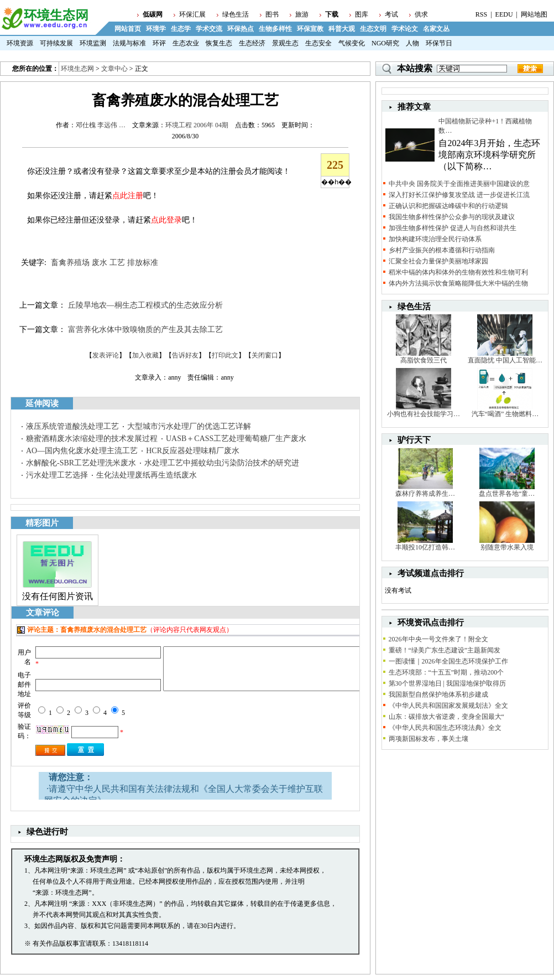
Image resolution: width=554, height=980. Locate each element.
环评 (159, 43)
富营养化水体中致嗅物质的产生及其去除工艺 (145, 330)
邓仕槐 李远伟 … (101, 125)
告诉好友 (185, 355)
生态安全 (318, 43)
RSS (481, 14)
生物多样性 (275, 29)
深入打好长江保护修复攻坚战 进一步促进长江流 (459, 195)
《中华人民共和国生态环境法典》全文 (445, 728)
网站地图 (534, 14)
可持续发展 (56, 43)
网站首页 (128, 29)
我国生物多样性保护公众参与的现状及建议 (452, 217)
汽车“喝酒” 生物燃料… (505, 414)
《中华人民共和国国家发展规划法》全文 (448, 706)
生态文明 (373, 29)
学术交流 (209, 29)
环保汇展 (192, 14)
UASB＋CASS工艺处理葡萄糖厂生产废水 (236, 439)
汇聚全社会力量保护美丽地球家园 (438, 261)
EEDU (504, 14)
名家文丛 (436, 29)
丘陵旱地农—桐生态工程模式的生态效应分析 (145, 305)
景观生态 (285, 43)
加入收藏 (145, 355)
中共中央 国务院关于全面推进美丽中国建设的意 (459, 184)
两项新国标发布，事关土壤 (428, 739)
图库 (362, 14)
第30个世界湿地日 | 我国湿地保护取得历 (447, 683)
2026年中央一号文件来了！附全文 (438, 639)
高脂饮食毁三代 (424, 360)
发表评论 (106, 355)
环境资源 (20, 43)
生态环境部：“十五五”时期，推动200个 (446, 672)
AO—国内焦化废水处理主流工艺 (82, 451)
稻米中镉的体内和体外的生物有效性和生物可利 (458, 272)
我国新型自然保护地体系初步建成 (438, 694)
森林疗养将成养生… (425, 494)
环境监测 (93, 43)
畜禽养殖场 (70, 263)
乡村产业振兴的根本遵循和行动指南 (442, 250)
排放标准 (143, 263)
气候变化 (352, 43)
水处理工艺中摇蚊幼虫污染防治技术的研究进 (222, 463)
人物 (412, 43)
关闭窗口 (265, 355)
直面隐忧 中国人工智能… (505, 360)
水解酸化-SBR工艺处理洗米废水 (81, 463)
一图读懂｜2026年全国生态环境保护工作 (448, 661)
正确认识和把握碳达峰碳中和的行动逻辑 (448, 206)
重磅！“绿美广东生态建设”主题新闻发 (445, 650)
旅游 (302, 14)
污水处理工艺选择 (57, 475)
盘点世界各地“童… (507, 494)
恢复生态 (219, 43)
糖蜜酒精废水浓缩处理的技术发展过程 (92, 439)
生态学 (181, 29)
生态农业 (186, 43)
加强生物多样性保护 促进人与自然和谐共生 (453, 228)
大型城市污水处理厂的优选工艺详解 (189, 426)
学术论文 (405, 29)
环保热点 (241, 29)
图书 (272, 14)
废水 (100, 263)
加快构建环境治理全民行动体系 (435, 239)
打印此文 (225, 355)
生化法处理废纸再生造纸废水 (147, 475)
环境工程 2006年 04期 (197, 125)
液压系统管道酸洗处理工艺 (72, 426)
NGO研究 (385, 43)
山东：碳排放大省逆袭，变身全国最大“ (446, 717)
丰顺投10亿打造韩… (425, 547)
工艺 (117, 263)
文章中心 (114, 69)
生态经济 (252, 43)
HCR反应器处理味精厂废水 (193, 451)
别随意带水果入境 (507, 547)
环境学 (156, 29)
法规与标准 (129, 43)
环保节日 (439, 43)
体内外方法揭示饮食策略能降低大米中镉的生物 (458, 283)
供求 (421, 14)
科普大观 (342, 29)
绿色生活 (236, 14)
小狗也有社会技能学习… (424, 414)
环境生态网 (77, 69)
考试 (391, 14)
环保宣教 (310, 29)
